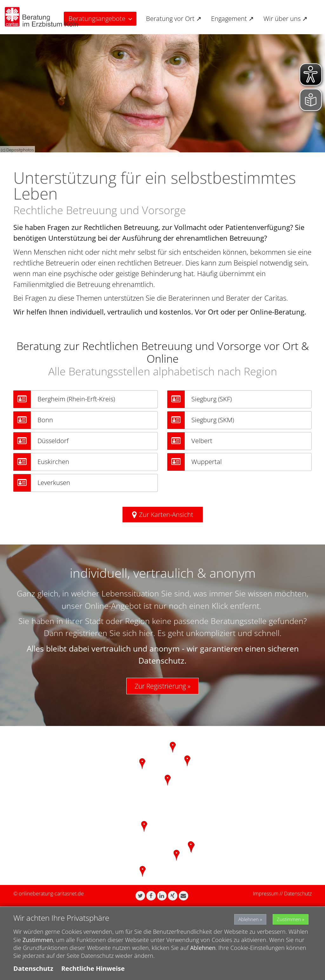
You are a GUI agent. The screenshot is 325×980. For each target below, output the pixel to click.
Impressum (266, 894)
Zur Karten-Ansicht (166, 515)
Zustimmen (288, 919)
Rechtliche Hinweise (93, 968)
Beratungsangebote (97, 19)
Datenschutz (298, 894)
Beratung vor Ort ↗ (174, 19)
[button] (140, 896)
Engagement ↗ (232, 19)
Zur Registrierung (160, 686)
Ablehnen (239, 919)
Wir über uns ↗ (285, 19)
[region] (162, 805)
